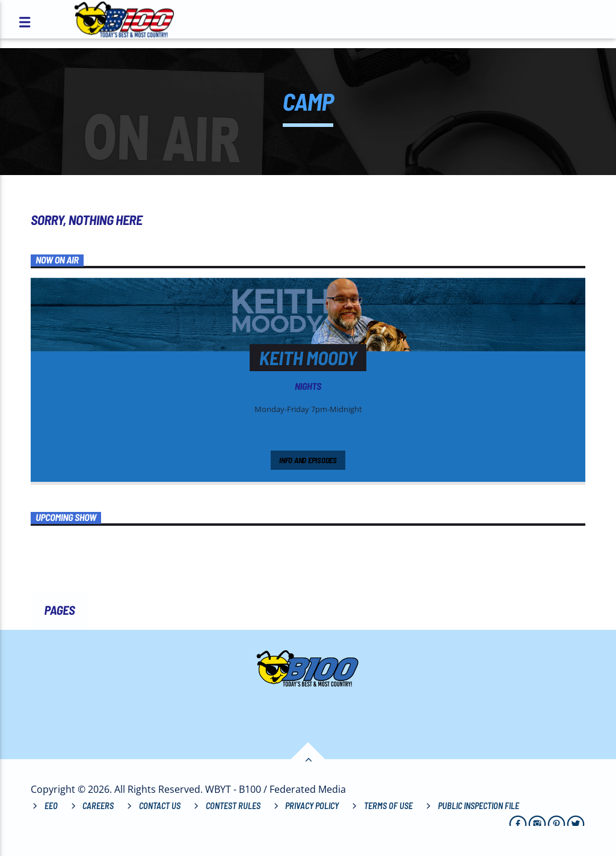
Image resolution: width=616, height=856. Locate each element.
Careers (98, 806)
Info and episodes (308, 460)
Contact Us (160, 806)
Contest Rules (233, 806)
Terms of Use (388, 806)
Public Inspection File (479, 806)
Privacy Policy (312, 806)
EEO (51, 806)
